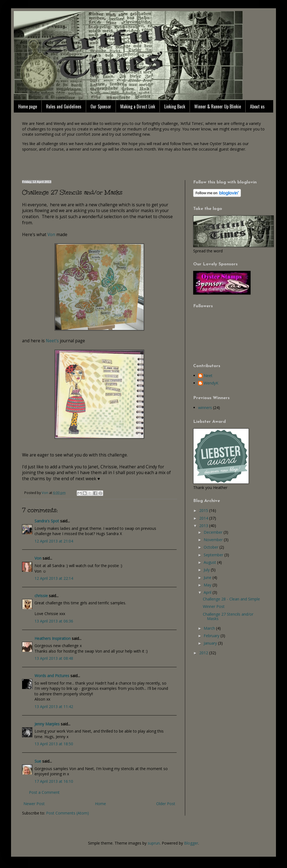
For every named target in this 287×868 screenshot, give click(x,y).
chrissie (41, 596)
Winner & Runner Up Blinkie (218, 106)
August (210, 562)
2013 (204, 526)
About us (257, 106)
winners (205, 408)
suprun (154, 843)
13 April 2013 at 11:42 (54, 707)
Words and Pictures (52, 676)
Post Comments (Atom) (67, 813)
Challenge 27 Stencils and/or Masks (228, 616)
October (212, 547)
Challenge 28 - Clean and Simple (231, 599)
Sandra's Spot (47, 521)
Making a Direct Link (138, 106)
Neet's (53, 341)
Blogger (191, 843)
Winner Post (214, 606)
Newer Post (34, 804)
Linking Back (175, 106)
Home (100, 804)
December (214, 532)
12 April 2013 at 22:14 (54, 578)
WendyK (211, 383)
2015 (204, 510)
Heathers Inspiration (53, 638)
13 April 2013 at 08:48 (54, 658)
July (207, 570)
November (214, 540)
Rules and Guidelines (64, 106)
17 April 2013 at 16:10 (54, 781)
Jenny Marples (47, 724)
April (208, 592)
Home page (28, 106)
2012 (204, 653)
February (212, 636)
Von (51, 235)
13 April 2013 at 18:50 (54, 744)
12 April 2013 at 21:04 (54, 541)
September (214, 555)
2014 (204, 518)
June (208, 577)
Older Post (166, 804)
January (211, 643)
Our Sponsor (101, 106)
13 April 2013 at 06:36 (54, 621)
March (210, 628)
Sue (38, 761)
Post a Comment (44, 792)
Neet (208, 376)
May (208, 585)
